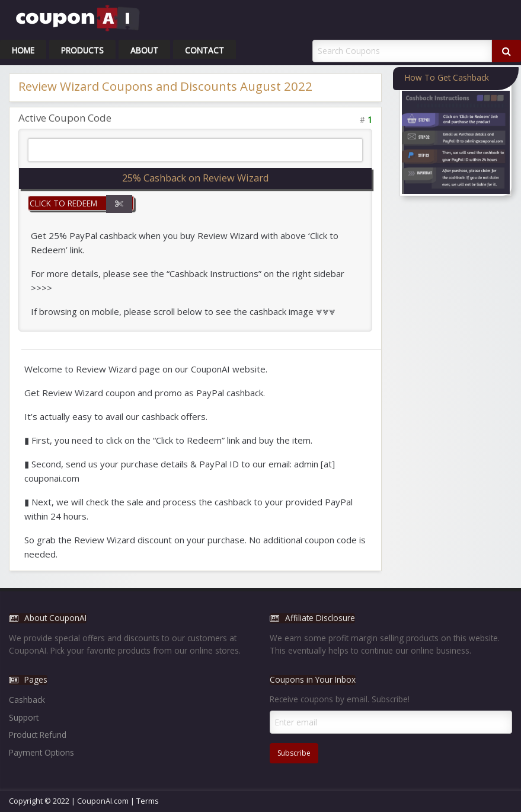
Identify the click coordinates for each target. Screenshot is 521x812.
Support (24, 717)
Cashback (27, 700)
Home (23, 50)
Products (82, 50)
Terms (148, 801)
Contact (204, 50)
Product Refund (38, 735)
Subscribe (294, 753)
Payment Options (41, 752)
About (144, 50)
